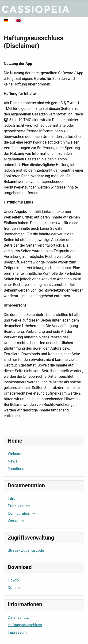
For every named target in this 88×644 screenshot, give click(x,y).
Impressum (17, 632)
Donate (14, 588)
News (12, 461)
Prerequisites (19, 506)
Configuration (19, 513)
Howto (13, 580)
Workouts (16, 521)
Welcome (15, 454)
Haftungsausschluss (25, 625)
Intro (12, 498)
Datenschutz (18, 617)
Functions (16, 469)
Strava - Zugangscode (26, 550)
